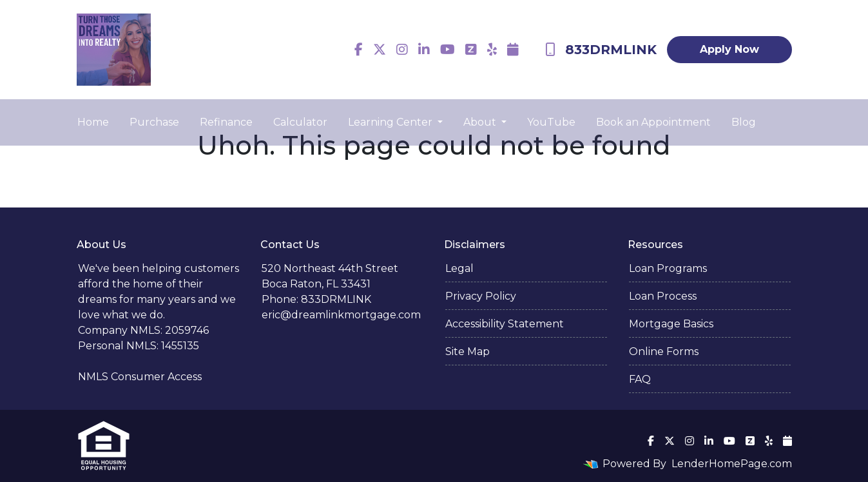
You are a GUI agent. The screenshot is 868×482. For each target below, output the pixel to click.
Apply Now (729, 49)
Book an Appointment (653, 122)
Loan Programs (668, 268)
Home (93, 122)
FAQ (640, 379)
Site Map (468, 352)
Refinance (226, 122)
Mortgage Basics (671, 324)
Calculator (300, 122)
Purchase (154, 122)
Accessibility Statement (505, 324)
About (481, 122)
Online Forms (664, 352)
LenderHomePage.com (732, 464)
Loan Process (663, 296)
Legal (459, 268)
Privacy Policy (481, 296)
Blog (744, 122)
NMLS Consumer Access (140, 377)
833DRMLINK (601, 50)
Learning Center (391, 122)
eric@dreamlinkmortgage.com (341, 315)
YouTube (551, 122)
